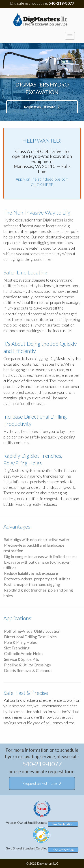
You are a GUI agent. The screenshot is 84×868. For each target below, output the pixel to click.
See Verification (63, 824)
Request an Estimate (42, 107)
